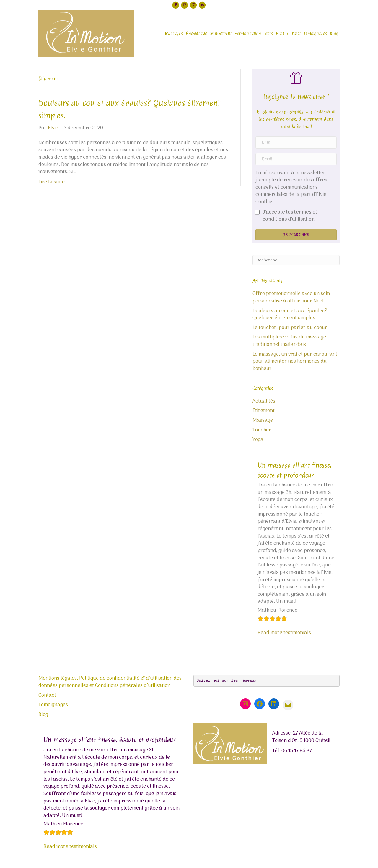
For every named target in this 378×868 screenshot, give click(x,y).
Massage (263, 421)
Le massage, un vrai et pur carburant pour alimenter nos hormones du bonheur (295, 362)
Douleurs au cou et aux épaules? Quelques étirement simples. (290, 315)
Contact (294, 34)
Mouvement (221, 34)
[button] (296, 235)
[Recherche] (296, 260)
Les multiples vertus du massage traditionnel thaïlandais (289, 341)
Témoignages (315, 34)
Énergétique (196, 34)
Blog (334, 34)
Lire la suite (52, 182)
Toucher (262, 430)
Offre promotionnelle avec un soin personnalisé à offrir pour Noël (291, 298)
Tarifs (268, 34)
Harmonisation (248, 34)
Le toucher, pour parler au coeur (290, 328)
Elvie (280, 34)
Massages (174, 34)
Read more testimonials (284, 633)
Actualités (264, 401)
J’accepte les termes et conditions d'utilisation (290, 216)
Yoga (258, 440)
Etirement (264, 411)
